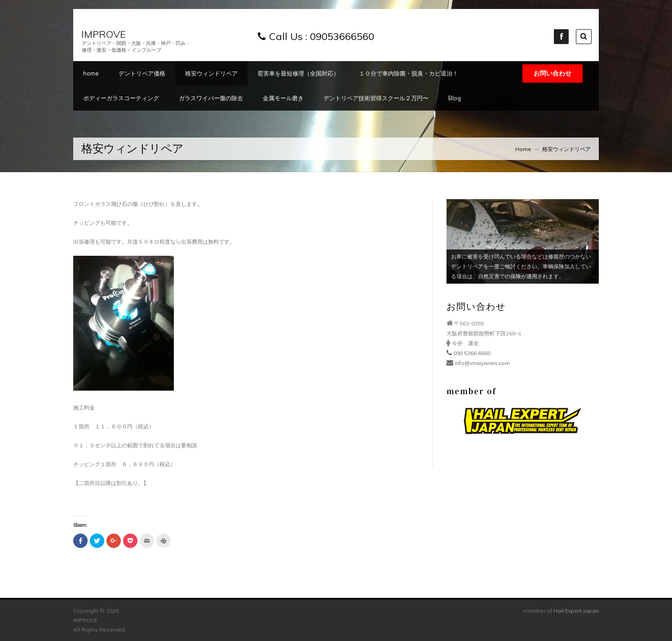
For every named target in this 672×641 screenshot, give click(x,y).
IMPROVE (104, 34)
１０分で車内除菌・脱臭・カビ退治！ (409, 73)
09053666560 (342, 36)
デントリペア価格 (142, 73)
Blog (455, 98)
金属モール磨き (283, 98)
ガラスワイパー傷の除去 (211, 98)
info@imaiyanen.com (478, 363)
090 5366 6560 (469, 353)
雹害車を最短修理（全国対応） (298, 73)
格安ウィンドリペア (211, 73)
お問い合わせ (553, 73)
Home (523, 149)
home (91, 73)
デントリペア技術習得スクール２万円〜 (376, 98)
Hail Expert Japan (576, 611)
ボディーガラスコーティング (121, 98)
